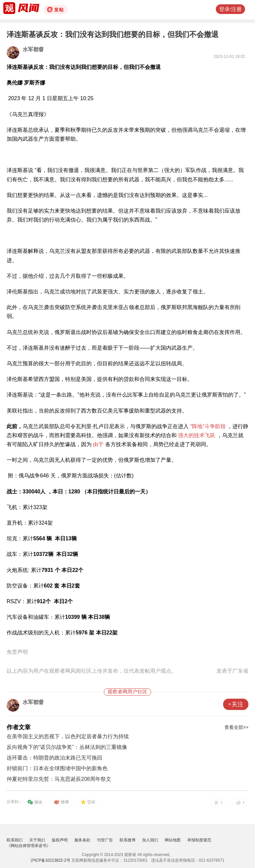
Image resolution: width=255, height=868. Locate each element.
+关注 (236, 704)
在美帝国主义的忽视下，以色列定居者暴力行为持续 (68, 736)
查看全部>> (236, 727)
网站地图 (173, 840)
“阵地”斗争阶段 (208, 426)
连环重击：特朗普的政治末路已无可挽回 (54, 758)
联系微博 (127, 840)
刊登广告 (105, 840)
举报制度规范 (199, 840)
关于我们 (37, 840)
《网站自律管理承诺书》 (29, 846)
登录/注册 (230, 9)
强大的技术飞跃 (197, 435)
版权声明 (60, 840)
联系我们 (15, 840)
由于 (98, 444)
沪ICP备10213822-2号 (50, 860)
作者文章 (19, 727)
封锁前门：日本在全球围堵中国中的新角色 (57, 768)
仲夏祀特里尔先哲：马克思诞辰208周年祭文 (59, 779)
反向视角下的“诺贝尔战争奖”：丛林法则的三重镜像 (67, 747)
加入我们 (150, 840)
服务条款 (82, 840)
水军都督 (33, 49)
